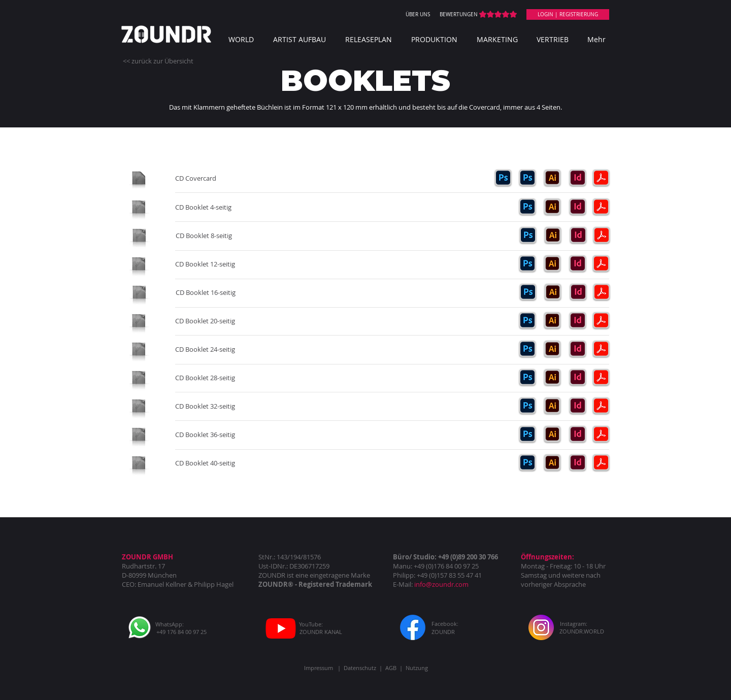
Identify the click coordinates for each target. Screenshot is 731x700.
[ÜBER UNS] (418, 15)
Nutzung (417, 668)
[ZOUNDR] (443, 632)
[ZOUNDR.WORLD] (582, 631)
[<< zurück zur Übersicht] (158, 61)
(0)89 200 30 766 (474, 557)
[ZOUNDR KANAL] (321, 632)
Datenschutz (360, 668)
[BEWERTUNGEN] (458, 15)
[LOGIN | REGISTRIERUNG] (568, 14)
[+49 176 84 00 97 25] (181, 632)
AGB (391, 668)
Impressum (319, 668)
